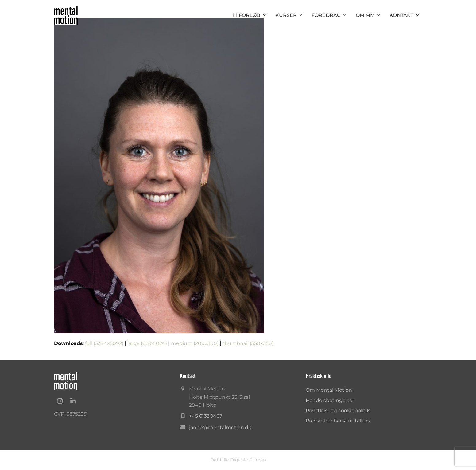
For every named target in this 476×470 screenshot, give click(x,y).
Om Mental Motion (329, 390)
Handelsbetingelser (330, 400)
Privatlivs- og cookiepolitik (338, 411)
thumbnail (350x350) (248, 343)
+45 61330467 (206, 416)
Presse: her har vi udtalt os (338, 421)
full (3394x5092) (104, 343)
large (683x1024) (147, 343)
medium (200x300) (195, 343)
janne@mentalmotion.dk (220, 427)
